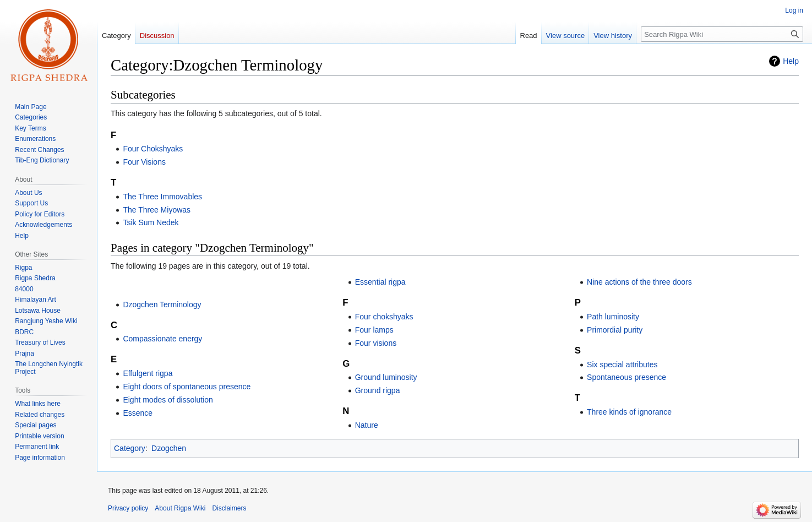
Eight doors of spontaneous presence (187, 387)
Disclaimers (229, 508)
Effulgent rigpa (148, 373)
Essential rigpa (380, 282)
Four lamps (374, 330)
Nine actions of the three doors (639, 282)
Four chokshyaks (384, 317)
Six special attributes (622, 365)
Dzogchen (169, 448)
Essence (138, 413)
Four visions (376, 343)
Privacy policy (128, 508)
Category (130, 448)
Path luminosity (613, 317)
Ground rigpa (378, 390)
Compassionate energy (162, 339)
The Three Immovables (162, 197)
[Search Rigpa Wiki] (722, 34)
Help (791, 61)
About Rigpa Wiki (180, 508)
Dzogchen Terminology (162, 304)
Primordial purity (615, 330)
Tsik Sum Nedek (151, 222)
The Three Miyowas (157, 210)
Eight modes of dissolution (168, 400)
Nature (367, 425)
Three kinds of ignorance (629, 412)
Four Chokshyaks (153, 149)
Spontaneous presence (626, 377)
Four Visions (144, 162)
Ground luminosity (386, 377)
